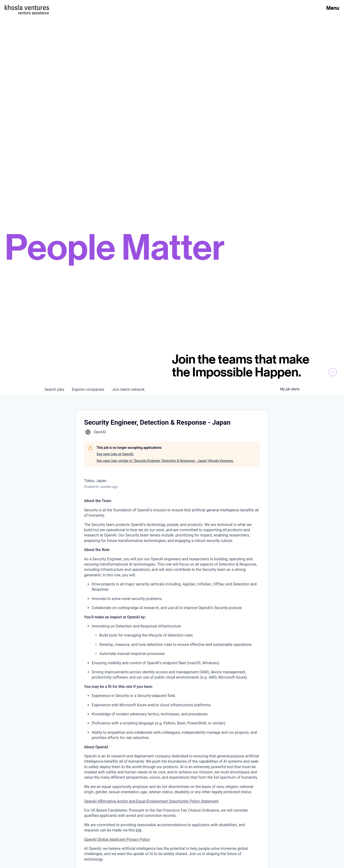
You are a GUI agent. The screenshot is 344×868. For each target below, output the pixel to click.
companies (88, 389)
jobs (54, 389)
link (139, 830)
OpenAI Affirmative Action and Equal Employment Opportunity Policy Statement (151, 801)
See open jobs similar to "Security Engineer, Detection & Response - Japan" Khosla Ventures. (165, 461)
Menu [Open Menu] (333, 8)
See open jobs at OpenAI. (115, 454)
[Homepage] (27, 7)
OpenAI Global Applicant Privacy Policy (117, 839)
